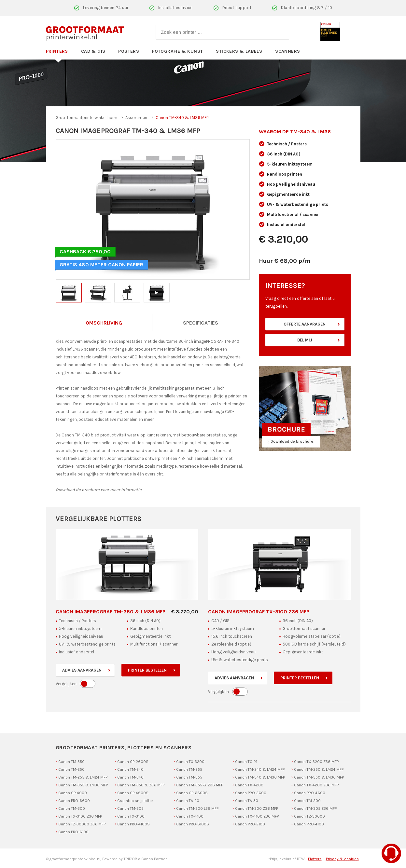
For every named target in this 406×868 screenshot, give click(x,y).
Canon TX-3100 (131, 816)
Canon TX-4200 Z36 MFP (316, 785)
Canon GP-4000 (73, 793)
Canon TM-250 (71, 769)
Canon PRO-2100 (250, 824)
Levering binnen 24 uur (106, 8)
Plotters (315, 859)
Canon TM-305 (130, 808)
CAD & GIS (93, 51)
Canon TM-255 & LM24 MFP (83, 777)
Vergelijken (66, 684)
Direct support (237, 8)
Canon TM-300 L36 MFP (197, 808)
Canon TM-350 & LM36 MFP (319, 777)
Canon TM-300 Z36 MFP (257, 808)
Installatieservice (175, 8)
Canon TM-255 (189, 769)
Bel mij (305, 340)
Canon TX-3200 (190, 762)
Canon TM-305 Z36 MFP (315, 808)
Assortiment (137, 118)
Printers (57, 51)
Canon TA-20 (188, 801)
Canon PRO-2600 (251, 793)
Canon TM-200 (307, 801)
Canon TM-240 (130, 769)
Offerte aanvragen (305, 324)
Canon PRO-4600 (310, 793)
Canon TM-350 (71, 762)
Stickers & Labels (239, 51)
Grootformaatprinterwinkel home (87, 118)
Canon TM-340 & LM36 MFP (260, 777)
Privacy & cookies (342, 859)
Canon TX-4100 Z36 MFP (257, 816)
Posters (129, 51)
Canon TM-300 (72, 808)
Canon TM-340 (130, 777)
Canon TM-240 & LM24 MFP (260, 769)
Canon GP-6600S (192, 793)
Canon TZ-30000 (309, 816)
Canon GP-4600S (133, 793)
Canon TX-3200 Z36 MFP (316, 762)
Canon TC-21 (246, 762)
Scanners (287, 51)
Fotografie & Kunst (177, 51)
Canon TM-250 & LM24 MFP (319, 769)
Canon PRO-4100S (133, 824)
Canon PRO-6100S (193, 824)
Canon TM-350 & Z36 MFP (141, 785)
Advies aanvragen (82, 670)
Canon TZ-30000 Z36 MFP (82, 824)
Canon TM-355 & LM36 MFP (83, 785)
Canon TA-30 (247, 801)
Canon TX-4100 (190, 816)
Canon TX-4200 (249, 785)
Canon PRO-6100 (73, 832)
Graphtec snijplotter (135, 801)
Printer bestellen (147, 670)
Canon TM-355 (189, 777)
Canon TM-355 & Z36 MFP (200, 785)
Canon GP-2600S (133, 762)
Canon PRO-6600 (74, 801)
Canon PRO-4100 (309, 824)
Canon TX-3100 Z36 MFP (80, 816)
